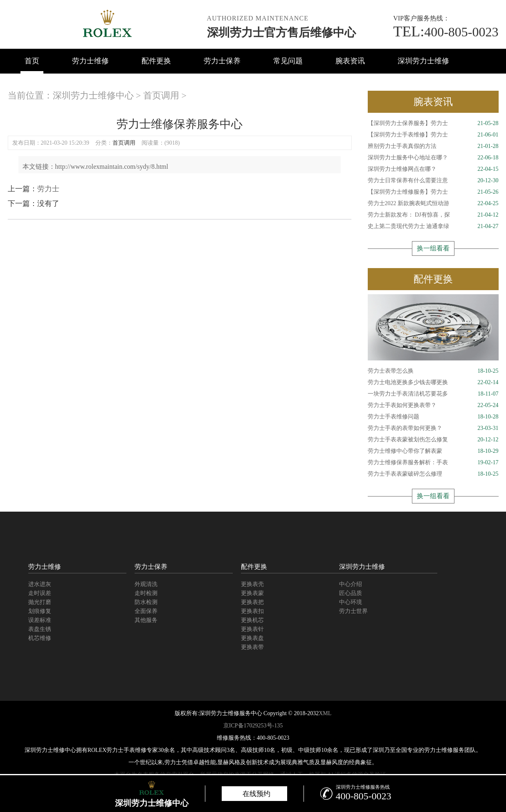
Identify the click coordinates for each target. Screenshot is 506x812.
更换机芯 (252, 620)
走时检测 (146, 593)
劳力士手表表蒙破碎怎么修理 (433, 474)
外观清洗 (146, 584)
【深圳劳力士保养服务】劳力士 (433, 123)
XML (325, 713)
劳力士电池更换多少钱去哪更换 (433, 383)
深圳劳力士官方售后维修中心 (281, 32)
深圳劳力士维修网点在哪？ (433, 169)
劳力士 (48, 189)
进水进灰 (40, 584)
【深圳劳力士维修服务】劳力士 (433, 192)
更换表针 (252, 629)
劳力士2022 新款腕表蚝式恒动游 (433, 204)
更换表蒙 (252, 593)
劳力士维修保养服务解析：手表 (433, 463)
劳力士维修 (90, 61)
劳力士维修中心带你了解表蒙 (433, 451)
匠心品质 (351, 593)
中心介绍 (351, 584)
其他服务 (146, 620)
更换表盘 (252, 638)
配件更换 (156, 61)
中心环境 (351, 602)
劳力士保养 (222, 61)
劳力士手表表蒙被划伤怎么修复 (433, 440)
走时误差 (40, 593)
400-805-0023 (446, 32)
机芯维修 (40, 638)
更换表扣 (252, 611)
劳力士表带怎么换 (433, 371)
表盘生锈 (40, 629)
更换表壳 (252, 584)
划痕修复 (40, 611)
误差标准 (40, 620)
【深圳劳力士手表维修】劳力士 (433, 135)
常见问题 (288, 61)
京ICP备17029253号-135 (253, 726)
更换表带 (252, 647)
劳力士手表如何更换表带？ (433, 405)
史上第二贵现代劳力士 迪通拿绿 (433, 226)
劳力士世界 (353, 611)
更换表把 (252, 602)
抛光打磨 (40, 602)
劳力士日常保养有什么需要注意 (433, 181)
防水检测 (146, 602)
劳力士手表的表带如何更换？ (433, 428)
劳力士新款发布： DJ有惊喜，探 (433, 215)
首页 (32, 61)
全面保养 (146, 611)
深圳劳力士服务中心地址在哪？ (433, 158)
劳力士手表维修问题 (433, 417)
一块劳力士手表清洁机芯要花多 (433, 394)
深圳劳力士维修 (423, 61)
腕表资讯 (350, 61)
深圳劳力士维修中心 (93, 95)
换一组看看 (433, 248)
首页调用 (161, 95)
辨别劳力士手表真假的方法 (433, 146)
